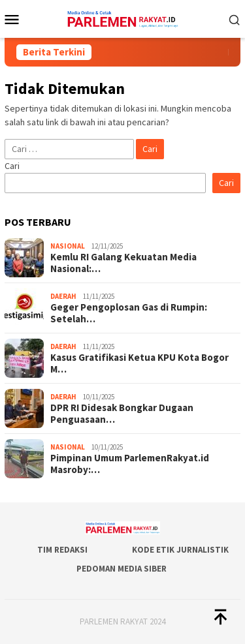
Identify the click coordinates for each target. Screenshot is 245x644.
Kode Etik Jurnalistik (180, 550)
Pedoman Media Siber (122, 569)
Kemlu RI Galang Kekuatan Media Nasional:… (123, 263)
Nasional (68, 246)
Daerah (63, 296)
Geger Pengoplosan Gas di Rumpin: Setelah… (129, 313)
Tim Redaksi (62, 550)
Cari (12, 166)
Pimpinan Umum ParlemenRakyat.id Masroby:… (130, 464)
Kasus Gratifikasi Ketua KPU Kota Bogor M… (139, 363)
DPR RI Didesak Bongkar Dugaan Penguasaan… (122, 414)
